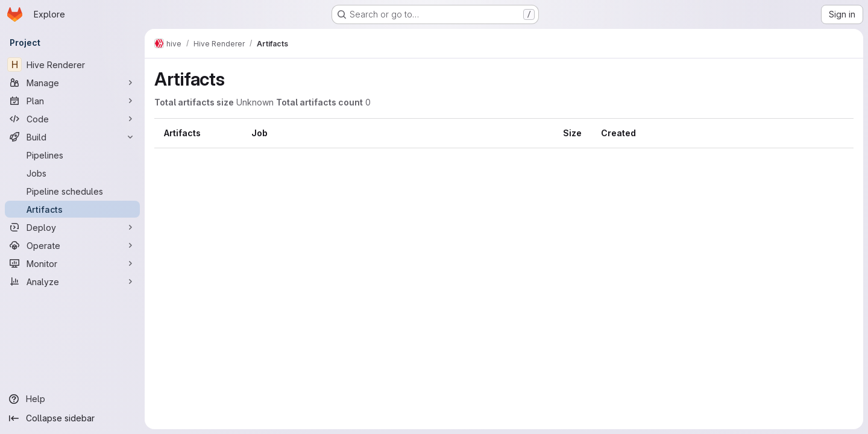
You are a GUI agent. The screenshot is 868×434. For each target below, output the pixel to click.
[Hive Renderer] (72, 64)
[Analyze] (72, 281)
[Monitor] (72, 263)
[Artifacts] (72, 209)
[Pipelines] (72, 155)
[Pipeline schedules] (72, 191)
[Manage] (72, 83)
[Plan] (72, 101)
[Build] (72, 137)
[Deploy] (72, 227)
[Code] (72, 119)
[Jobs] (72, 173)
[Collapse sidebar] (72, 418)
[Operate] (72, 245)
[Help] (72, 399)
